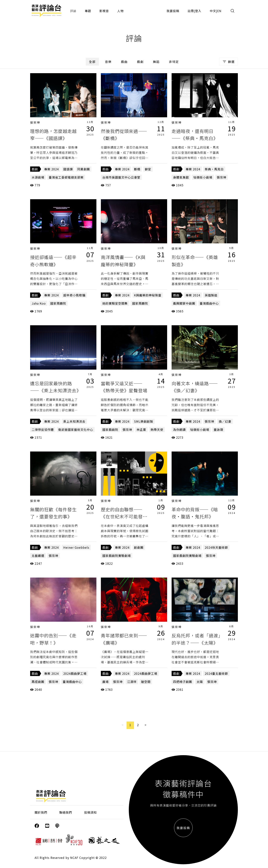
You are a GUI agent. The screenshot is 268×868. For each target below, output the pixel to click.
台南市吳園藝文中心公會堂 (121, 177)
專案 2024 (51, 169)
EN (219, 11)
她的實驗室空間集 (115, 303)
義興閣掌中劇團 (184, 303)
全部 (92, 62)
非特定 (174, 62)
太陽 (200, 682)
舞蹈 (156, 62)
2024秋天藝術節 (216, 547)
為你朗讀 (179, 430)
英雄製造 (211, 295)
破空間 (146, 682)
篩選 (228, 62)
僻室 (148, 169)
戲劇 (140, 62)
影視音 (104, 11)
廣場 (106, 682)
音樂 (108, 62)
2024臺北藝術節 (216, 673)
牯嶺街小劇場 (203, 177)
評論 (73, 11)
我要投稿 (173, 11)
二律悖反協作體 (43, 430)
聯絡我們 (66, 812)
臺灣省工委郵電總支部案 (66, 177)
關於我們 (41, 812)
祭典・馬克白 (214, 169)
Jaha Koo (39, 303)
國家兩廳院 (58, 303)
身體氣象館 (181, 177)
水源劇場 (38, 177)
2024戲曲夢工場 (75, 673)
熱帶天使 (157, 430)
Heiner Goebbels (76, 547)
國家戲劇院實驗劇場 (117, 556)
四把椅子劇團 (183, 682)
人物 (120, 11)
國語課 (68, 169)
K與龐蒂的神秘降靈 (148, 295)
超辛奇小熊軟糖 (74, 295)
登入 (198, 11)
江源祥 (132, 682)
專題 (88, 11)
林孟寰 (141, 430)
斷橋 (137, 169)
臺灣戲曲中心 (209, 303)
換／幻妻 (225, 421)
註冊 (191, 11)
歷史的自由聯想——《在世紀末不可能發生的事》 (124, 516)
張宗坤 (35, 122)
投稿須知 (90, 812)
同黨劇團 (84, 169)
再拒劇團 (38, 682)
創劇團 (139, 547)
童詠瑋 (218, 430)
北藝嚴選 (38, 556)
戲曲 (124, 62)
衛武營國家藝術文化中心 (76, 430)
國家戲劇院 (110, 430)
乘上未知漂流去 (74, 421)
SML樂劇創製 (144, 421)
